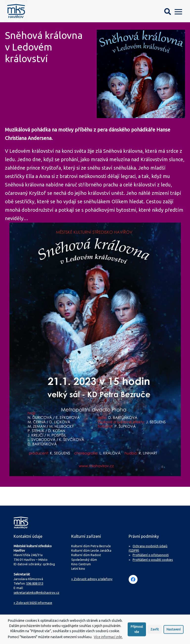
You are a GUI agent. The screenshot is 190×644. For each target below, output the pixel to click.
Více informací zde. (108, 638)
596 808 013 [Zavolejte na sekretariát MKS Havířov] (35, 583)
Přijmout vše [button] (137, 631)
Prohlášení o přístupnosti (151, 555)
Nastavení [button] (174, 631)
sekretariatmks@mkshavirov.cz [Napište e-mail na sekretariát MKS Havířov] (36, 592)
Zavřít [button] (155, 631)
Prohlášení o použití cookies (153, 560)
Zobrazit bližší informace (33, 603)
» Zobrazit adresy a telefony (92, 579)
